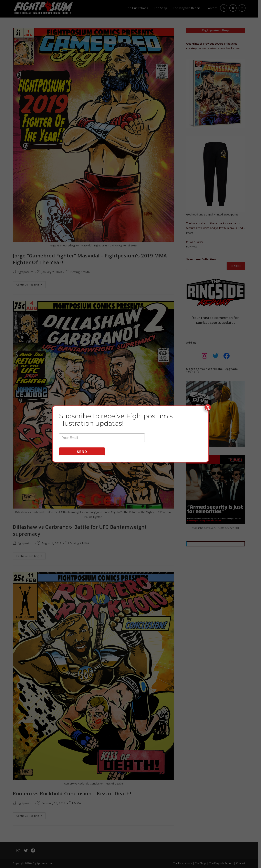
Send (82, 452)
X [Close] (208, 407)
